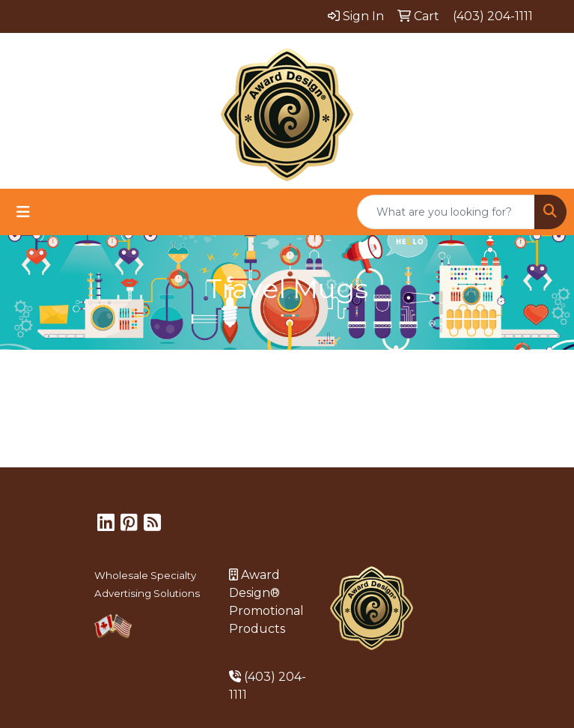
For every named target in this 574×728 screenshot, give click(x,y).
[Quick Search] (446, 212)
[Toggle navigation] (23, 212)
